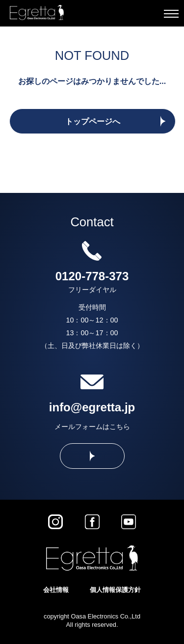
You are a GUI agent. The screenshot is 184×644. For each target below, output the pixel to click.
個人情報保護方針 (115, 590)
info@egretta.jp (92, 407)
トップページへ (93, 121)
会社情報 (56, 590)
